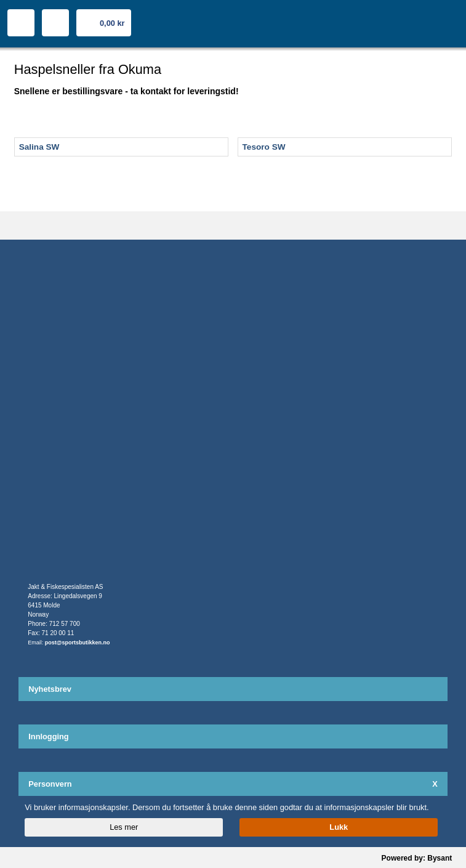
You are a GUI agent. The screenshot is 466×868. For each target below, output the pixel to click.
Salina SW (39, 147)
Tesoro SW (264, 147)
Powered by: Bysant (417, 858)
